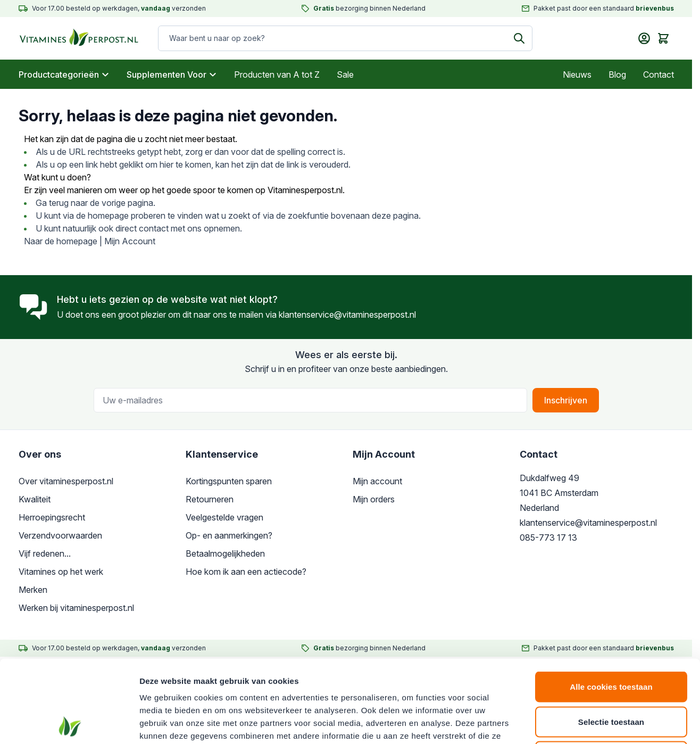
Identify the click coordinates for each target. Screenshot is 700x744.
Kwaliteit (35, 499)
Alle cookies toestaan (611, 604)
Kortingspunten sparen (229, 481)
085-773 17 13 (548, 538)
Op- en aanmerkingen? (229, 535)
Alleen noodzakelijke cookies (611, 674)
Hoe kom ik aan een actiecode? (246, 572)
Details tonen (575, 723)
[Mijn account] (644, 38)
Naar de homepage (61, 241)
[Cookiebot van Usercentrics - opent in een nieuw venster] (69, 723)
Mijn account (377, 481)
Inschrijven (566, 400)
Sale (345, 75)
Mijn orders (374, 499)
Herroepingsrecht (52, 517)
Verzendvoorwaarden (60, 535)
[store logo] (69, 38)
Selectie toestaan (611, 639)
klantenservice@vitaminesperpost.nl (347, 315)
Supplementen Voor (172, 75)
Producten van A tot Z (277, 75)
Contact (659, 75)
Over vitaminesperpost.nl (66, 481)
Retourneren (210, 499)
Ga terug (52, 203)
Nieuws (577, 75)
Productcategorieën (64, 75)
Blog (617, 75)
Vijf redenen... (45, 553)
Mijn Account (130, 241)
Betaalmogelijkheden (225, 553)
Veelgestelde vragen (224, 517)
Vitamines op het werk (61, 572)
